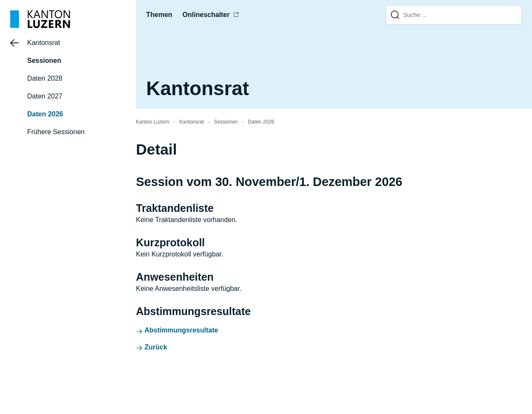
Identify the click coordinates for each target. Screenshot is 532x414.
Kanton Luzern (153, 122)
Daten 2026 (45, 114)
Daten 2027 (45, 96)
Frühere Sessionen (56, 132)
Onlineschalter (206, 15)
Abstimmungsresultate (181, 330)
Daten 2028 (45, 78)
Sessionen (44, 61)
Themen (159, 15)
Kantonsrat (44, 43)
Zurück (156, 347)
